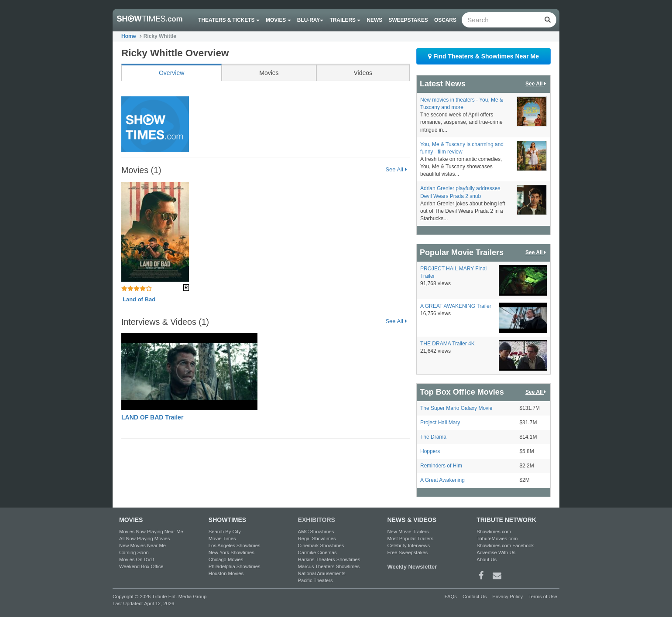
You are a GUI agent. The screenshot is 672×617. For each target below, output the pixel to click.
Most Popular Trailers (410, 539)
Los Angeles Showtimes (235, 545)
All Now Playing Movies (144, 539)
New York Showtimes (231, 552)
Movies (278, 20)
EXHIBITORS (317, 520)
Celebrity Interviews (408, 545)
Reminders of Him (441, 466)
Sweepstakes (408, 20)
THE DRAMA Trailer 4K (447, 344)
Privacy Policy (507, 597)
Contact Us (475, 597)
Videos (363, 73)
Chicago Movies (226, 559)
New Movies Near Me (142, 545)
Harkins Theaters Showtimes (329, 559)
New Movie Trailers (408, 532)
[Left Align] (547, 20)
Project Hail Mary (440, 423)
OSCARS (445, 20)
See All (396, 169)
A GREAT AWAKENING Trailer (456, 306)
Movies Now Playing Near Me (151, 532)
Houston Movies (226, 573)
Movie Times (222, 539)
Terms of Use (543, 597)
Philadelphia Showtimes (235, 566)
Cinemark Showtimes (321, 545)
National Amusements (322, 573)
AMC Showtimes (316, 532)
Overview (171, 73)
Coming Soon (134, 552)
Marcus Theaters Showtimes (329, 566)
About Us (487, 559)
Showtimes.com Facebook (505, 545)
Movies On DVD (137, 559)
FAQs (451, 597)
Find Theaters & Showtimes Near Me (483, 56)
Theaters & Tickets (229, 20)
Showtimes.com (494, 532)
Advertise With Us (496, 552)
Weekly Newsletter (412, 567)
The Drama (433, 437)
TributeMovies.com (497, 539)
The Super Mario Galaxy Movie (456, 408)
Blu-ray (310, 20)
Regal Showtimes (317, 539)
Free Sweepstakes (407, 552)
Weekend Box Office (141, 566)
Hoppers (430, 451)
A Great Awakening (442, 480)
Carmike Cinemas (317, 552)
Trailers (345, 20)
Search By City (225, 532)
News (375, 20)
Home (129, 36)
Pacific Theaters (315, 580)
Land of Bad (139, 299)
